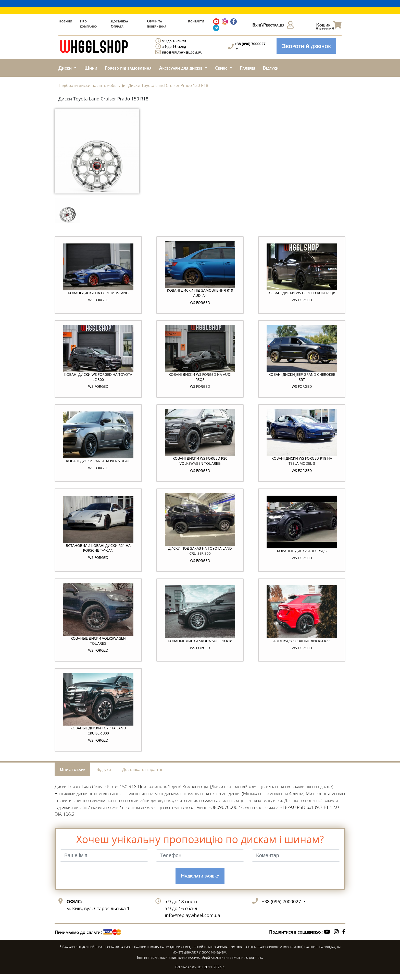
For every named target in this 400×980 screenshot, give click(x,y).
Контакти (196, 21)
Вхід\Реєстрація (273, 25)
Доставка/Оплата (120, 23)
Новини (65, 21)
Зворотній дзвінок (306, 46)
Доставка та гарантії (142, 776)
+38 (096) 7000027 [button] (282, 908)
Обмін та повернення (157, 23)
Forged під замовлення (128, 68)
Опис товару (72, 775)
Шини (91, 68)
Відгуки (271, 68)
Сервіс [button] (222, 68)
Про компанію (88, 23)
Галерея (247, 68)
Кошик (329, 26)
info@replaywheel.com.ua (182, 52)
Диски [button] (66, 68)
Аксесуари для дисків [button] (181, 68)
